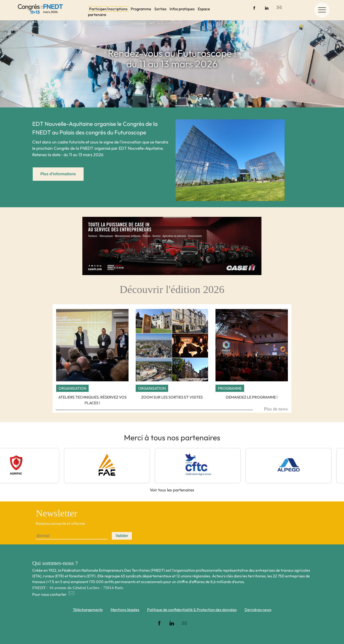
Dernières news (258, 610)
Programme (141, 9)
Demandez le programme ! (252, 397)
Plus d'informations (58, 174)
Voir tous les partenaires (172, 490)
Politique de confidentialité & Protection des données (192, 610)
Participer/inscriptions (108, 9)
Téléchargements (88, 610)
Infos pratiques (182, 9)
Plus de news (276, 409)
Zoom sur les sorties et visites (172, 397)
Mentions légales (125, 610)
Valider (122, 536)
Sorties (160, 9)
